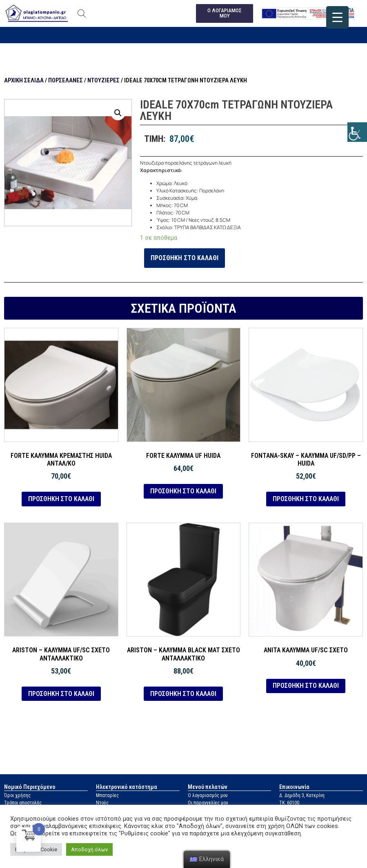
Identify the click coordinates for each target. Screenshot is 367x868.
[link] (357, 132)
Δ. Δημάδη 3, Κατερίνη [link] (302, 796)
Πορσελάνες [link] (66, 80)
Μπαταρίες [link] (107, 796)
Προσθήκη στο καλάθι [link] (185, 258)
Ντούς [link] (102, 803)
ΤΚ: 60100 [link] (289, 803)
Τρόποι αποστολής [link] (23, 803)
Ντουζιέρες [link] (103, 80)
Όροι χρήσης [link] (17, 796)
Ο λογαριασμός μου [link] (208, 796)
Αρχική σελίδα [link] (24, 80)
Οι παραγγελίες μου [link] (208, 803)
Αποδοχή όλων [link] (89, 849)
